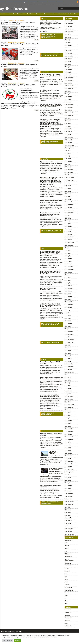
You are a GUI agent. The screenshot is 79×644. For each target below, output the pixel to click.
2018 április (68, 256)
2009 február (68, 521)
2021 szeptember (69, 145)
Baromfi (67, 548)
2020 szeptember (69, 178)
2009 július (68, 507)
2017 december (69, 267)
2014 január (68, 361)
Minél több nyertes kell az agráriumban (56, 469)
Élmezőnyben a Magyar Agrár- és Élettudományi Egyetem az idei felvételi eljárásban (51, 273)
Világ (66, 604)
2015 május (68, 318)
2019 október (68, 207)
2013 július (68, 377)
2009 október (68, 499)
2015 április (68, 321)
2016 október (68, 291)
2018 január (68, 264)
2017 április (68, 283)
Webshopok (10, 3)
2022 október (68, 110)
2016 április (68, 294)
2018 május (68, 253)
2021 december (69, 137)
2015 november (69, 305)
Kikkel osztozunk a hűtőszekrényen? (52, 200)
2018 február (68, 261)
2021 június (68, 153)
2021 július (68, 151)
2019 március (68, 226)
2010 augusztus (69, 472)
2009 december (69, 494)
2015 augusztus (69, 310)
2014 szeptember (69, 340)
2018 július (68, 248)
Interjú (54, 14)
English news (31, 14)
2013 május (68, 383)
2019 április (68, 223)
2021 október (68, 142)
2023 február (68, 99)
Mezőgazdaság (62, 13)
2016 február (68, 299)
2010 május (68, 480)
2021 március (68, 161)
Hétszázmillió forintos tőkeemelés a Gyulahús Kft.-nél (19, 66)
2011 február (68, 456)
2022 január (68, 134)
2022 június (68, 121)
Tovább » (43, 86)
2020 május (68, 188)
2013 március (68, 388)
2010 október (68, 467)
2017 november (69, 269)
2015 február (68, 326)
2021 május (68, 156)
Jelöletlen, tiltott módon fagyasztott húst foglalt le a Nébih (20, 45)
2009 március (68, 518)
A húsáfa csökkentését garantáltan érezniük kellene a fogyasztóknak (18, 23)
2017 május (68, 280)
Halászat (67, 574)
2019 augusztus (69, 213)
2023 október (68, 83)
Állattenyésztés (69, 540)
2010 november (69, 464)
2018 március (68, 259)
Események (39, 14)
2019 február (68, 229)
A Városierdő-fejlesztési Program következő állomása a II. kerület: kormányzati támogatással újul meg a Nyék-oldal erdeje (51, 23)
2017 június (68, 278)
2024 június (68, 61)
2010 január (68, 491)
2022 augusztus (69, 115)
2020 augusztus (69, 180)
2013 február (68, 391)
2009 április (68, 515)
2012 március (68, 421)
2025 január (68, 51)
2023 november (69, 80)
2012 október (68, 402)
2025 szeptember (69, 29)
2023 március (68, 97)
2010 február (68, 488)
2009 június (68, 510)
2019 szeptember (69, 210)
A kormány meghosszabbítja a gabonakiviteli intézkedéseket (50, 396)
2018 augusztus (69, 245)
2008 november (69, 529)
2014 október (68, 337)
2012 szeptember (69, 404)
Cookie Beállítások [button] (7, 640)
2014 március (68, 356)
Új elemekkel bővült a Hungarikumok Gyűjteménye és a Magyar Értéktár (52, 163)
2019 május (68, 221)
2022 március (68, 129)
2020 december (69, 169)
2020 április (68, 191)
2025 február (68, 48)
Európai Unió (68, 566)
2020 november (69, 172)
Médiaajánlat (33, 3)
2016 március (68, 296)
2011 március (68, 453)
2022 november (69, 107)
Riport (69, 14)
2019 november (69, 205)
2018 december (69, 234)
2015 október (68, 307)
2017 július (68, 275)
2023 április (68, 94)
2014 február (68, 359)
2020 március (68, 194)
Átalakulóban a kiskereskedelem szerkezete (50, 486)
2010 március (68, 485)
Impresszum (52, 3)
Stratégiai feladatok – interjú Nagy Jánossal (51, 434)
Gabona (67, 568)
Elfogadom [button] (17, 640)
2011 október (68, 434)
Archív (3, 14)
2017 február (68, 286)
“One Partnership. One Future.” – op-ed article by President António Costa (51, 28)
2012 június (68, 413)
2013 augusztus (69, 375)
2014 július (68, 345)
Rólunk (25, 3)
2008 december (69, 526)
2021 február (68, 164)
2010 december (69, 461)
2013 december (69, 364)
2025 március (68, 45)
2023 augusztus (69, 88)
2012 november (69, 399)
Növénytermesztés (70, 593)
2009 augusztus (69, 504)
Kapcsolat (18, 3)
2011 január (68, 458)
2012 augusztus (69, 407)
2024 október (68, 59)
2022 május (68, 124)
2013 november (69, 367)
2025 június (68, 37)
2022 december (69, 105)
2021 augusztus (69, 148)
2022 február (68, 132)
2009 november (69, 496)
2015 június (68, 315)
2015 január (68, 329)
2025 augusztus (69, 32)
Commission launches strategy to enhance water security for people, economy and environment (51, 105)
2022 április (68, 126)
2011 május (68, 448)
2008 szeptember (69, 534)
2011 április (68, 450)
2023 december (69, 78)
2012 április (68, 418)
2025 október (68, 26)
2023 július (68, 91)
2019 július (68, 215)
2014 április (68, 353)
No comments (21, 21)
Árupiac (9, 14)
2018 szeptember (69, 242)
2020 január (68, 199)
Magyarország (68, 587)
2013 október (68, 369)
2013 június (68, 380)
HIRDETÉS (43, 31)
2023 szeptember (69, 86)
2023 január (68, 102)
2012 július (68, 410)
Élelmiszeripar (22, 13)
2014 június (68, 348)
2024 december (69, 53)
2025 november (69, 24)
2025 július (68, 34)
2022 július (68, 118)
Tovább (36, 40)
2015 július (68, 313)
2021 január (68, 167)
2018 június (68, 251)
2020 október (68, 175)
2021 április (68, 159)
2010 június (68, 477)
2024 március (68, 70)
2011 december (69, 429)
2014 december (69, 332)
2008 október (68, 531)
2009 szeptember (69, 502)
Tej (65, 598)
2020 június (68, 186)
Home (3, 3)
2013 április (68, 386)
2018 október (68, 240)
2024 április (68, 67)
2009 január (68, 523)
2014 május (68, 350)
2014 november (69, 334)
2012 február (68, 423)
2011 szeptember (69, 437)
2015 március (68, 323)
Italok (66, 582)
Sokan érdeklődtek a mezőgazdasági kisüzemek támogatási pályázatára (52, 378)
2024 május (68, 64)
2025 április (68, 43)
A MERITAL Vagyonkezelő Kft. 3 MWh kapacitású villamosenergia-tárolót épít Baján (51, 305)
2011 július (68, 442)
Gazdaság (47, 13)
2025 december (69, 21)
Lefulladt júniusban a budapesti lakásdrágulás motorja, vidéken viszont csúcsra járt (50, 214)
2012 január (68, 426)
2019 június (68, 218)
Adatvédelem (43, 3)
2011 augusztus (69, 440)
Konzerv (67, 585)
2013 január (68, 394)
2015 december (69, 302)
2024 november (69, 56)
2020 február (68, 196)
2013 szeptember (69, 372)
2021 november (69, 140)
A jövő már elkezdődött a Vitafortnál (53, 452)
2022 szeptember (69, 113)
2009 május (68, 513)
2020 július (68, 183)
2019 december (69, 202)
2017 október (68, 272)
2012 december (69, 396)
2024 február (68, 72)
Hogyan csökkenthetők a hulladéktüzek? (48, 289)
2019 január (68, 232)
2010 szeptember (69, 469)
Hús (16, 21)
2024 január (68, 75)
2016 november (69, 288)
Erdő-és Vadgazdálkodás (69, 560)
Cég (14, 14)
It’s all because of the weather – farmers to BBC (50, 91)
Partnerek (60, 3)
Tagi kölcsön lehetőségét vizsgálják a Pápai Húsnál (18, 86)
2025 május (68, 40)
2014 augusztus (69, 342)
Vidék (74, 14)
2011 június (68, 445)
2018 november (69, 237)
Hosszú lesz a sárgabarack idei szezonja (50, 363)
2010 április (68, 483)
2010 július (68, 475)
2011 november (69, 431)
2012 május (68, 415)
